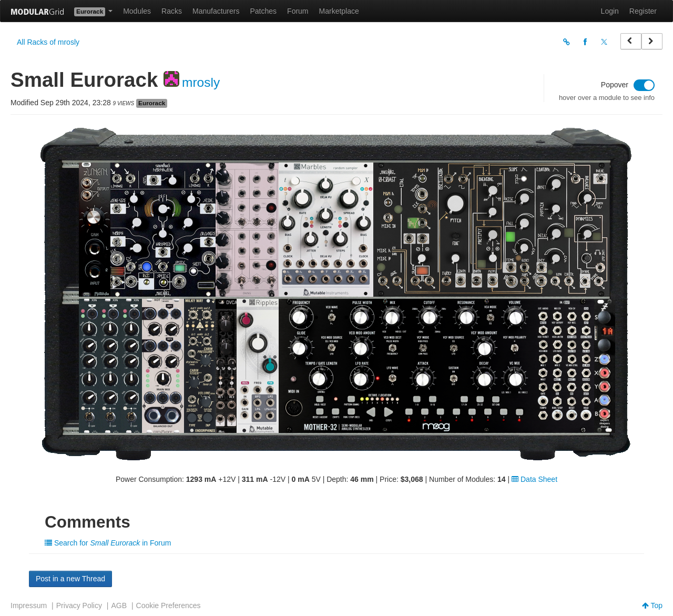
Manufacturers (216, 11)
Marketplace (339, 11)
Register (643, 11)
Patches (263, 11)
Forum (298, 11)
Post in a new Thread (70, 579)
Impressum (29, 605)
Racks (172, 11)
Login (610, 11)
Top (652, 605)
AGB (119, 605)
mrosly (201, 82)
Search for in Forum (108, 543)
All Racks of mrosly (48, 42)
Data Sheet (534, 479)
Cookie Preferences (169, 605)
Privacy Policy (79, 605)
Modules (137, 11)
